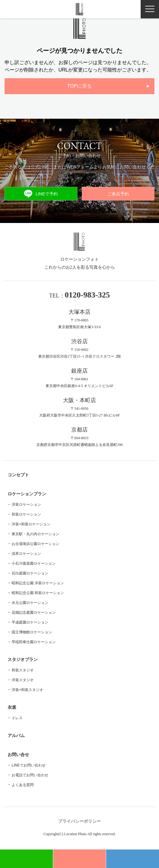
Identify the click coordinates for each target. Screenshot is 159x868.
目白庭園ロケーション (30, 573)
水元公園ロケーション (30, 603)
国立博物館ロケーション (32, 632)
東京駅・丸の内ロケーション (35, 534)
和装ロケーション (26, 514)
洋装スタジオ (23, 680)
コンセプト (18, 475)
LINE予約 (26, 859)
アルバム (16, 735)
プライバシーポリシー (79, 821)
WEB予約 (79, 859)
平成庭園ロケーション (30, 622)
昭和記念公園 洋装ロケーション (38, 583)
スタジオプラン (23, 659)
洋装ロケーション (26, 505)
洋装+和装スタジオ (27, 690)
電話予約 (133, 859)
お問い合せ (18, 755)
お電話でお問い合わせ (30, 775)
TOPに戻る (80, 86)
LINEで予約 (41, 194)
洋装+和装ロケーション (31, 524)
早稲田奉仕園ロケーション (34, 642)
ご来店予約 (118, 194)
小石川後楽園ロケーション (34, 563)
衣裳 (12, 707)
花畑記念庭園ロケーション (34, 613)
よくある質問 (23, 785)
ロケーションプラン (27, 494)
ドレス (17, 718)
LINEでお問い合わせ (29, 765)
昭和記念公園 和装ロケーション (38, 593)
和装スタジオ (23, 670)
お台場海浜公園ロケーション (35, 544)
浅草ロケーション (26, 554)
